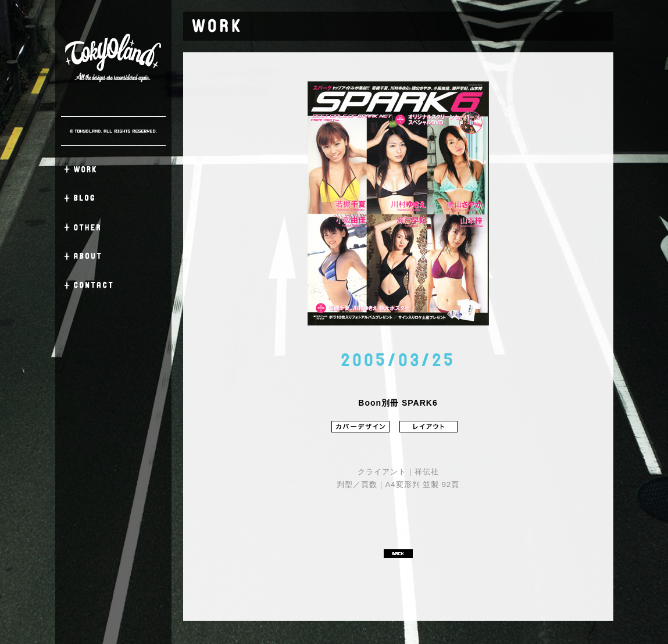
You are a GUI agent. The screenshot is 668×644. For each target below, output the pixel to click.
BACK (398, 554)
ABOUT (113, 256)
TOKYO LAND (113, 58)
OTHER (113, 227)
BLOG (113, 198)
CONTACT (113, 285)
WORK (113, 169)
